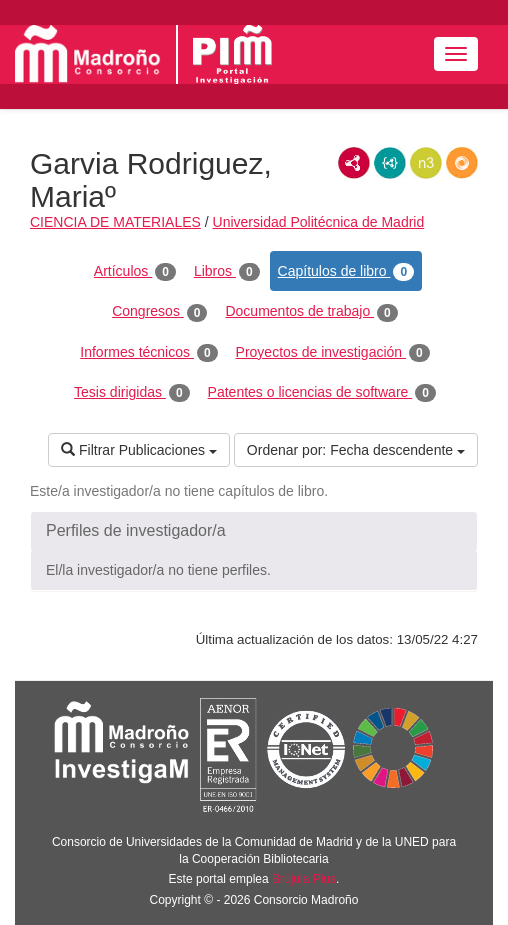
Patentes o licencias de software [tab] (322, 393)
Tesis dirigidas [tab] (132, 393)
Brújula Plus (304, 879)
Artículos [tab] (135, 272)
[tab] (254, 531)
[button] (254, 531)
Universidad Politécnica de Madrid (319, 222)
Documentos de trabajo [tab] (311, 312)
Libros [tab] (227, 272)
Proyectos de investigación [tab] (333, 353)
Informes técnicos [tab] (148, 353)
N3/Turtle (426, 163)
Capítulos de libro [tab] (346, 272)
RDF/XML (354, 163)
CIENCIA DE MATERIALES (115, 222)
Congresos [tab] (159, 312)
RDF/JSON (462, 163)
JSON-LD (390, 163)
